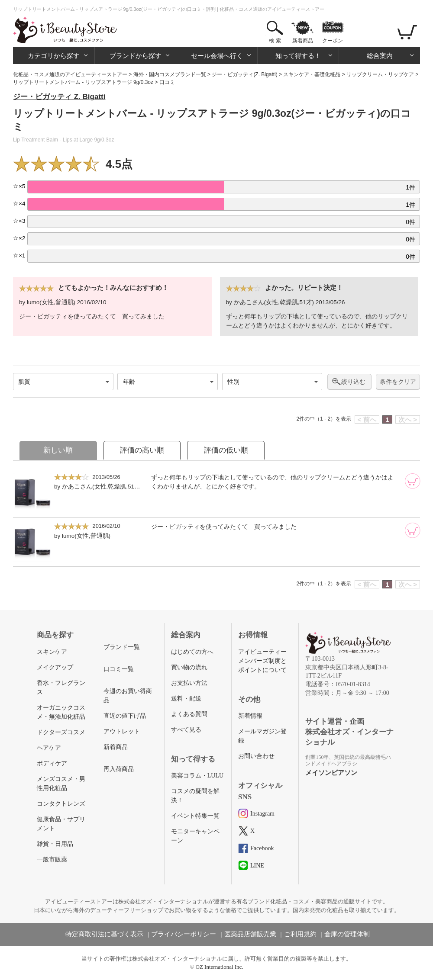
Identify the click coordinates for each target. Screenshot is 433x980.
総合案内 (380, 56)
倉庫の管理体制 (347, 934)
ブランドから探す (136, 56)
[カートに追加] (413, 481)
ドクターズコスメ (61, 732)
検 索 (275, 41)
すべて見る (186, 730)
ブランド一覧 (122, 647)
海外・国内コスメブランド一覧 (170, 74)
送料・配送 (186, 699)
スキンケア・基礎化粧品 (312, 74)
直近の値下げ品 (125, 716)
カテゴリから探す (54, 56)
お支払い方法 (189, 683)
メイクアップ (55, 667)
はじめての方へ (192, 652)
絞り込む (353, 382)
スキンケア (52, 652)
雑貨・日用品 (55, 844)
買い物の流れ (189, 667)
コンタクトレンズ (61, 804)
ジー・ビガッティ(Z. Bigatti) (244, 74)
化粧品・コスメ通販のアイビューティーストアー (70, 74)
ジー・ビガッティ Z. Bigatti (59, 97)
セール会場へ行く (217, 56)
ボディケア (52, 763)
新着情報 (250, 716)
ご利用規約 (300, 934)
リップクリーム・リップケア (380, 74)
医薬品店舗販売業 (250, 934)
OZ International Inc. (220, 967)
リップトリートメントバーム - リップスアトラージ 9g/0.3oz (83, 82)
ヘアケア (49, 748)
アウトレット (122, 731)
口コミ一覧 (119, 669)
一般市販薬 (52, 860)
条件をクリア (398, 382)
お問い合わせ (256, 756)
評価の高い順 (142, 450)
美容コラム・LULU (197, 776)
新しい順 (58, 450)
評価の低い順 (226, 450)
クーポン (333, 41)
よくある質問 (189, 714)
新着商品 (303, 41)
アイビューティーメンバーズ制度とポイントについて (262, 661)
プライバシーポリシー (184, 934)
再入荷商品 (119, 769)
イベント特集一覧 (195, 816)
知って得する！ (298, 56)
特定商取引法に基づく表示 (104, 934)
